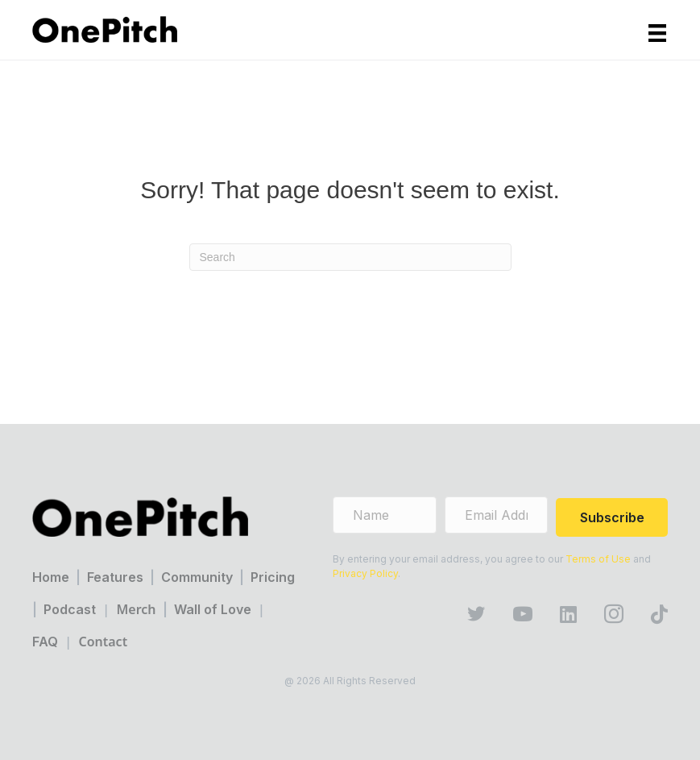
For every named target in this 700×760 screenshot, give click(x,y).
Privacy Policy (365, 573)
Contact (103, 642)
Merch (136, 609)
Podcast (70, 609)
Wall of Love (213, 609)
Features (115, 577)
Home (51, 577)
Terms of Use (598, 559)
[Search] (350, 257)
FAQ (45, 642)
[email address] (497, 515)
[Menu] (657, 33)
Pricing (273, 577)
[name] (385, 515)
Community (197, 577)
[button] (612, 517)
